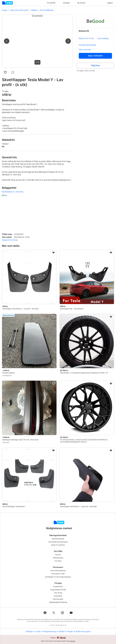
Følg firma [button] (95, 65)
